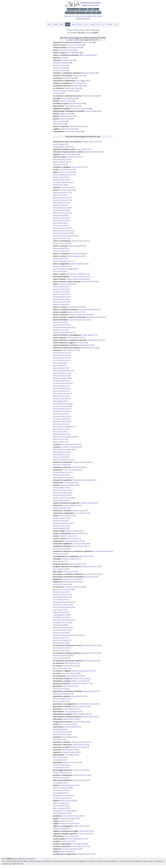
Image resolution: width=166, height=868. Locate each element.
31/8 (96, 577)
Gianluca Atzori (59, 650)
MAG (74, 24)
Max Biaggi (57, 729)
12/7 (68, 353)
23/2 (67, 475)
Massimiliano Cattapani (82, 480)
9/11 (76, 437)
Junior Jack (89, 577)
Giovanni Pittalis (59, 376)
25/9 (83, 307)
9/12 (66, 185)
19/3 (80, 712)
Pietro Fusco (58, 439)
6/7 (67, 304)
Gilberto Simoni (72, 531)
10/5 (83, 256)
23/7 (70, 394)
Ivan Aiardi (57, 366)
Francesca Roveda (101, 551)
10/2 (74, 284)
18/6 (92, 345)
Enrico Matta (67, 737)
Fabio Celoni (58, 322)
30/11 (87, 546)
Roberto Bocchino (72, 88)
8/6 (78, 719)
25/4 (86, 343)
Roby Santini (68, 572)
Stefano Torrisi (59, 638)
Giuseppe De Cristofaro (62, 811)
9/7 (65, 760)
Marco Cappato (59, 808)
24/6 (88, 722)
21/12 (84, 533)
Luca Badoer (58, 783)
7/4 (69, 465)
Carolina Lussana (60, 798)
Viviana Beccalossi (67, 785)
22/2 (77, 818)
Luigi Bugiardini (59, 615)
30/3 (67, 500)
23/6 (66, 689)
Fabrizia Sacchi (65, 284)
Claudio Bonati (59, 768)
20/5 (79, 505)
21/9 (67, 391)
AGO (92, 24)
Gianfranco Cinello (90, 96)
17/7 (65, 561)
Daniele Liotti (58, 205)
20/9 (68, 658)
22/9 (80, 579)
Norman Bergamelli (74, 839)
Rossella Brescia (88, 348)
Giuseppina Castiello (61, 795)
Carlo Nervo (58, 414)
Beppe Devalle (65, 114)
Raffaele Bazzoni (67, 116)
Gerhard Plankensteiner (76, 30)
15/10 (73, 175)
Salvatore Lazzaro (60, 228)
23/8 (99, 567)
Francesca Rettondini (88, 310)
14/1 (70, 490)
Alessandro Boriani (72, 541)
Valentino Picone (78, 241)
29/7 (69, 411)
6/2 (65, 271)
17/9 (68, 373)
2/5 (78, 823)
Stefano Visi (58, 442)
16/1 (64, 366)
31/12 (102, 340)
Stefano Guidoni (89, 142)
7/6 (67, 768)
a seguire (71, 40)
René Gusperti (68, 750)
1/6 (71, 383)
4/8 (70, 584)
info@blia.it (48, 861)
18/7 (76, 686)
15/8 (85, 696)
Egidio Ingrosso (59, 643)
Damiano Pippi (59, 765)
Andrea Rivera (58, 248)
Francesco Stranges (69, 447)
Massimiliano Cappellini (62, 427)
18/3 (68, 376)
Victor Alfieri (58, 223)
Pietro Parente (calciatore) (63, 437)
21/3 (67, 806)
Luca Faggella (81, 81)
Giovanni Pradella (69, 752)
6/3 (67, 650)
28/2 (70, 404)
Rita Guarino (70, 663)
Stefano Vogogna (74, 256)
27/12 (87, 274)
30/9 (76, 269)
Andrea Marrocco (60, 208)
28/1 (74, 449)
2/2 (69, 421)
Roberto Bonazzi (59, 411)
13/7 (66, 259)
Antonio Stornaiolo (67, 50)
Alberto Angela (92, 111)
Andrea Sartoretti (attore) (63, 236)
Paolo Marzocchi (80, 775)
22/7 (72, 187)
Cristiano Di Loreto (60, 605)
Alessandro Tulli (59, 68)
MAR (61, 24)
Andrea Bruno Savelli (75, 274)
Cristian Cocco (79, 770)
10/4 (74, 172)
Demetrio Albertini (89, 567)
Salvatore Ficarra (60, 243)
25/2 (88, 780)
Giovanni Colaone (87, 503)
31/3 (69, 162)
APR (68, 24)
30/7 (65, 223)
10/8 (84, 587)
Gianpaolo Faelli (74, 47)
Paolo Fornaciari (59, 526)
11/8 (65, 439)
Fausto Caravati (79, 722)
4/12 (72, 231)
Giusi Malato (58, 760)
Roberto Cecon (78, 678)
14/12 (66, 600)
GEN (49, 24)
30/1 (81, 582)
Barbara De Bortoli (71, 582)
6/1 (83, 635)
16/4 (85, 254)
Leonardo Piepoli (69, 673)
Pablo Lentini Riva (78, 747)
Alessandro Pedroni (61, 628)
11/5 (78, 539)
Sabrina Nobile (78, 546)
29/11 (87, 826)
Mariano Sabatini (79, 706)
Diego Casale (58, 215)
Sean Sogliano (59, 569)
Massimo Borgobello (61, 371)
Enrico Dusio (58, 271)
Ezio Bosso (84, 556)
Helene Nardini (59, 304)
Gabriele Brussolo (68, 129)
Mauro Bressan (59, 429)
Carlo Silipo (69, 755)
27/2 (104, 317)
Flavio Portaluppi (60, 668)
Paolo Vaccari (83, 834)
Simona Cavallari (60, 302)
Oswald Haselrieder (70, 849)
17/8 (69, 493)
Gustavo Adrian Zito (79, 684)
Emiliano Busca (69, 666)
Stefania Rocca (59, 299)
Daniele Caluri (58, 330)
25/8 (81, 531)
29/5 (66, 215)
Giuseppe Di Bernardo (62, 327)
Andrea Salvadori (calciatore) (64, 91)
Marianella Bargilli (94, 317)
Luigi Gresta (81, 149)
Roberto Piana (59, 778)
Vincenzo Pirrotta (88, 282)
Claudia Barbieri (59, 297)
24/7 (69, 208)
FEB (55, 24)
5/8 (65, 757)
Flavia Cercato (58, 554)
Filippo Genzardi (59, 193)
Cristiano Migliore (70, 505)
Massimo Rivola (75, 564)
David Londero (59, 488)
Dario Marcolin (59, 648)
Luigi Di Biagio (59, 144)
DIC (116, 24)
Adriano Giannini (77, 264)
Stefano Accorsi (59, 218)
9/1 (72, 851)
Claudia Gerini (59, 292)
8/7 (70, 773)
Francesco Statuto (60, 594)
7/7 (86, 511)
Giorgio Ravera (79, 745)
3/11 (70, 228)
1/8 (98, 704)
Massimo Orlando (89, 645)
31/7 (95, 335)
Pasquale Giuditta (77, 126)
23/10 (68, 399)
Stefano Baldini (59, 180)
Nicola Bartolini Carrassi (86, 704)
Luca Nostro (80, 513)
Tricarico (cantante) (71, 470)
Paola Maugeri (89, 691)
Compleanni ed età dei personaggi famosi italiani (83, 16)
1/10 (85, 167)
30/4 (67, 220)
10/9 (72, 589)
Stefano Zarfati (59, 475)
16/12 (67, 203)
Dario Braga (77, 83)
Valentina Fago (59, 294)
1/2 (81, 470)
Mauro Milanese (59, 373)
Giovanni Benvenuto (71, 816)
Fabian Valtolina (68, 350)
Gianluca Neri (58, 689)
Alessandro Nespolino (62, 332)
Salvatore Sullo (59, 399)
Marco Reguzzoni (60, 813)
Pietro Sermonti (59, 213)
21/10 (85, 839)
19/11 (69, 699)
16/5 (70, 605)
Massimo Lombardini (61, 620)
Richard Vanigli (59, 386)
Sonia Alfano (58, 790)
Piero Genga (65, 851)
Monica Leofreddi (87, 55)
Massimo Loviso (59, 65)
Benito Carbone (59, 355)
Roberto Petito (59, 521)
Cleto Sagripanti (71, 712)
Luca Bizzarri (58, 259)
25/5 (68, 180)
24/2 (91, 315)
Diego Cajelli (87, 335)
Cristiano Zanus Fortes (62, 498)
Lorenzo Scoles (79, 544)
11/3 (89, 149)
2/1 (74, 427)
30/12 (69, 159)
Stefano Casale (59, 592)
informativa (30, 859)
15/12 (83, 312)
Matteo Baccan (70, 719)
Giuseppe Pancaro (60, 622)
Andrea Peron (65, 516)
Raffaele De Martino (61, 63)
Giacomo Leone (65, 172)
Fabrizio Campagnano (62, 460)
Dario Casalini (58, 226)
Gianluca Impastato (61, 261)
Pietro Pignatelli (75, 246)
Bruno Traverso (65, 724)
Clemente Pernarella (61, 233)
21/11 (72, 261)
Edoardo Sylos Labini (61, 231)
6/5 (69, 549)
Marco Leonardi (59, 198)
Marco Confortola (68, 154)
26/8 (70, 622)
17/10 (90, 684)
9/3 (72, 147)
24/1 (68, 325)
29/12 (69, 409)
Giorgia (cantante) (80, 462)
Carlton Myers (58, 500)
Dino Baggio (58, 401)
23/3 (87, 241)
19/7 (68, 381)
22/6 (68, 297)
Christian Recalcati (60, 773)
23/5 (97, 691)
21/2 (70, 472)
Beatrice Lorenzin (60, 788)
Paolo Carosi (87, 42)
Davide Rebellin (59, 528)
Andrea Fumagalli (78, 742)
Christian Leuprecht (61, 182)
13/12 (69, 193)
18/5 (87, 745)
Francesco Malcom (78, 276)
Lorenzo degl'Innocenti (75, 279)
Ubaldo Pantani (66, 536)
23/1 (70, 266)
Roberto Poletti (59, 701)
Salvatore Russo (59, 353)
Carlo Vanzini (68, 686)
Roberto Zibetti (59, 238)
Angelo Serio (79, 826)
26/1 (67, 330)
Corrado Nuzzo (59, 210)
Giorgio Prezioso (91, 574)
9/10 (72, 233)
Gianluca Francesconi (61, 589)
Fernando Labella (60, 493)
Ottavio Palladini (59, 409)
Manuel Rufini (58, 203)
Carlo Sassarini (59, 358)
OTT (104, 24)
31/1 (78, 663)
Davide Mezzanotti (60, 404)
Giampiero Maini (59, 416)
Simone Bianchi (69, 709)
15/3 (70, 200)
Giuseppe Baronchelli (61, 147)
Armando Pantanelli (61, 383)
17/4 (67, 368)
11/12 (65, 442)
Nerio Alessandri (72, 106)
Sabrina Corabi (59, 289)
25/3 (67, 210)
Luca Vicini (57, 740)
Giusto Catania (66, 801)
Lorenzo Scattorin (70, 579)
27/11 (88, 276)
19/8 (69, 378)
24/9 (75, 737)
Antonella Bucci (59, 455)
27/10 (98, 142)
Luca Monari (58, 600)
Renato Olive (58, 432)
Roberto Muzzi (59, 612)
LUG (86, 24)
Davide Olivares (59, 388)
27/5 (69, 243)
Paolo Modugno (73, 53)
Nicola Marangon (60, 597)
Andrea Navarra (79, 780)
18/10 (89, 742)
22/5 (78, 154)
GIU (80, 24)
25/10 (69, 213)
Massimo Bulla (59, 220)
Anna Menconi (65, 170)
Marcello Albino (59, 434)
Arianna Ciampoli (60, 549)
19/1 (91, 834)
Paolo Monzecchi (60, 495)
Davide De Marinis (60, 472)
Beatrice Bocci (78, 86)
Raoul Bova (57, 195)
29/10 (66, 414)
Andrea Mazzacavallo (61, 477)
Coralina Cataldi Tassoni (79, 315)
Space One (64, 821)
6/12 (83, 338)
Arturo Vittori (77, 167)
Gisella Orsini (58, 185)
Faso (63, 58)
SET (98, 24)
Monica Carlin (58, 177)
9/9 (97, 503)
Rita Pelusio (77, 533)
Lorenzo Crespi (65, 190)
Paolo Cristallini (59, 658)
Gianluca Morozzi (78, 846)
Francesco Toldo (59, 419)
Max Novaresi (93, 340)
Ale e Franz (71, 539)
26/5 (99, 645)
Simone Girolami (60, 734)
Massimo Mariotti (76, 103)
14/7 (84, 246)
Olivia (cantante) (59, 457)
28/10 (68, 648)
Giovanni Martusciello (62, 607)
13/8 (74, 190)
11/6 (87, 513)
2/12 (73, 332)
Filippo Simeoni (59, 518)
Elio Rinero (57, 93)
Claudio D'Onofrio (60, 630)
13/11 (68, 287)
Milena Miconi (74, 312)
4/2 (98, 661)
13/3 (77, 485)
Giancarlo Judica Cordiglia (63, 269)
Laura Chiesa (70, 836)
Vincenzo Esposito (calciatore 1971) (67, 635)
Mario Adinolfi (77, 696)
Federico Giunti (59, 633)
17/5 (72, 371)
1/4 (66, 205)
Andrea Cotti (66, 841)
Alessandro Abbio (67, 485)
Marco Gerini (58, 757)
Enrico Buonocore (60, 394)
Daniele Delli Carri (89, 653)
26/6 (64, 729)
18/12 (67, 292)
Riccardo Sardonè (60, 200)
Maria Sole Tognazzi (68, 823)
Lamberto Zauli (59, 381)
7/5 (67, 638)
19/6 (80, 762)
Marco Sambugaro (60, 490)
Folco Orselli (77, 467)
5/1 (67, 429)
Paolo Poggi (58, 363)
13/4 (92, 831)
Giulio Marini (65, 119)
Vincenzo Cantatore (67, 818)
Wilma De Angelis (89, 73)
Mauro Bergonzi (59, 159)
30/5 (69, 813)
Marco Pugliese (79, 714)
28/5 (71, 182)
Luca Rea (79, 343)
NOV (110, 24)
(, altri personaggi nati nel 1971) (83, 39)
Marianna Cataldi (60, 465)
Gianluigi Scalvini (73, 676)
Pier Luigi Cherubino (61, 602)
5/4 (68, 302)
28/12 (87, 678)
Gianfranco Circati (60, 421)
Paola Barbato (84, 345)
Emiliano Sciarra (73, 338)
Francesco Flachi (59, 70)
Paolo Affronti (58, 124)
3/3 (67, 455)
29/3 (87, 279)
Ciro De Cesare (59, 360)
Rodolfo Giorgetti (60, 378)
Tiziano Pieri (72, 157)
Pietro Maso (58, 561)
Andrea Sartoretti (70, 762)
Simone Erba (58, 625)
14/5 (89, 775)
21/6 (68, 388)
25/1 (73, 327)
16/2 (67, 289)
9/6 (66, 554)
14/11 (69, 198)
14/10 (70, 788)
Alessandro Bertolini (61, 523)
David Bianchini (59, 617)
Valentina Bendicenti (61, 694)
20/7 (73, 498)
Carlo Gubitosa (78, 844)
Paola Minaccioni (74, 307)
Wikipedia (85, 19)
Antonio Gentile (59, 121)
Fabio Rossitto (58, 391)
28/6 (70, 406)
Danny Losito (78, 75)
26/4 (90, 462)
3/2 (69, 630)
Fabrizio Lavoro (78, 511)
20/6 (67, 177)
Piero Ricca (65, 187)
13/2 (67, 592)
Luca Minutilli (69, 727)
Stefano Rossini (59, 424)
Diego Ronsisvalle (60, 829)
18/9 (99, 653)
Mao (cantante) (76, 254)
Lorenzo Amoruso (60, 406)
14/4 (67, 488)
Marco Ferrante (90, 661)
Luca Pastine (58, 610)
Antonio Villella (66, 101)
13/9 (91, 556)
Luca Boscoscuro (60, 732)
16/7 (78, 559)
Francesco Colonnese (73, 587)
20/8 (97, 348)
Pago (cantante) (59, 452)
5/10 (66, 165)
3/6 (67, 144)
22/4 (67, 294)
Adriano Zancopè (60, 640)
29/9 (69, 416)
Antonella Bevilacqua (61, 175)
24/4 (67, 299)
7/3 (98, 310)
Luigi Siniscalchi (59, 325)
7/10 (68, 434)
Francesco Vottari (69, 559)
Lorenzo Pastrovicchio (77, 320)
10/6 (77, 350)
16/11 (80, 157)
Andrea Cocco (68, 60)
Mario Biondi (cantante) (62, 449)
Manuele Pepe (69, 78)
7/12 (84, 564)
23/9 (65, 322)
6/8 (67, 633)
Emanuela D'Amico (60, 584)
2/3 (67, 218)
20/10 (89, 714)
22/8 (88, 544)
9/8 (69, 508)
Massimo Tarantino (61, 656)
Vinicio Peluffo (59, 806)
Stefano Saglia (59, 803)
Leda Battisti (68, 483)
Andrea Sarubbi (59, 699)
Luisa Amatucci (59, 287)
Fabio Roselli (84, 831)
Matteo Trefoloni (59, 162)
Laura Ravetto (58, 793)
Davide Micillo (58, 368)
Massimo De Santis (75, 45)
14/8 (65, 195)
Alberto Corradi (78, 681)
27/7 (74, 170)
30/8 (68, 452)
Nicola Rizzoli (58, 165)
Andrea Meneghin (92, 152)
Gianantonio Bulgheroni (81, 671)
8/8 (68, 643)
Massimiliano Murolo (73, 131)
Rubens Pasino (59, 396)
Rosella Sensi (88, 717)
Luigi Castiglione (68, 98)
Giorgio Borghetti (60, 266)
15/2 (88, 320)
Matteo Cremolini (60, 508)
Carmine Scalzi (59, 251)
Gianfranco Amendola (80, 109)
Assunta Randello (69, 444)
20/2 (102, 152)
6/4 (65, 432)
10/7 (78, 709)
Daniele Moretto (84, 854)
